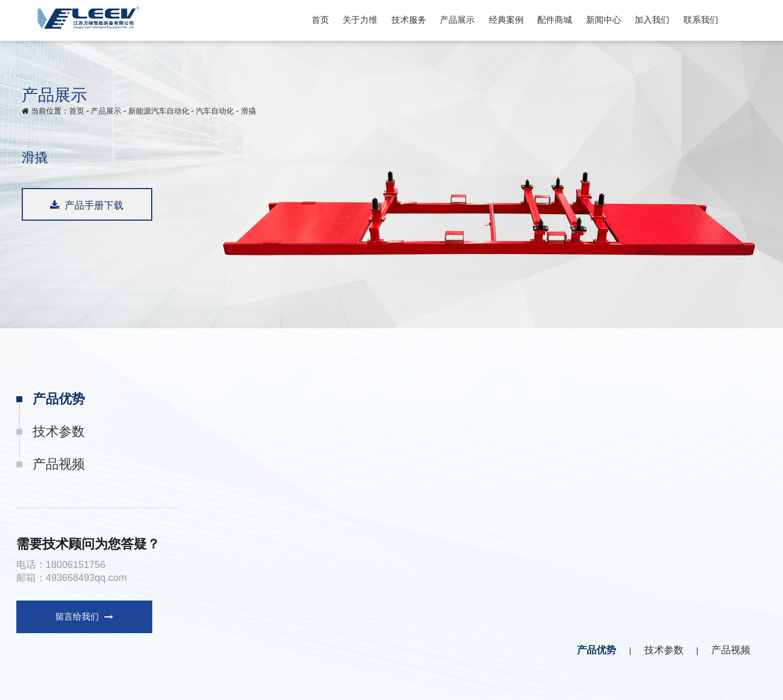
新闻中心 (604, 20)
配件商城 (555, 20)
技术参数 (59, 431)
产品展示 (457, 20)
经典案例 (506, 20)
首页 (320, 20)
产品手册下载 (87, 205)
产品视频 (59, 464)
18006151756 (76, 565)
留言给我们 (84, 617)
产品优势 (59, 399)
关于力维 (360, 20)
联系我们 (701, 20)
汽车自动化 (215, 111)
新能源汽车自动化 (159, 111)
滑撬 (248, 111)
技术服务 (409, 20)
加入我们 (652, 20)
